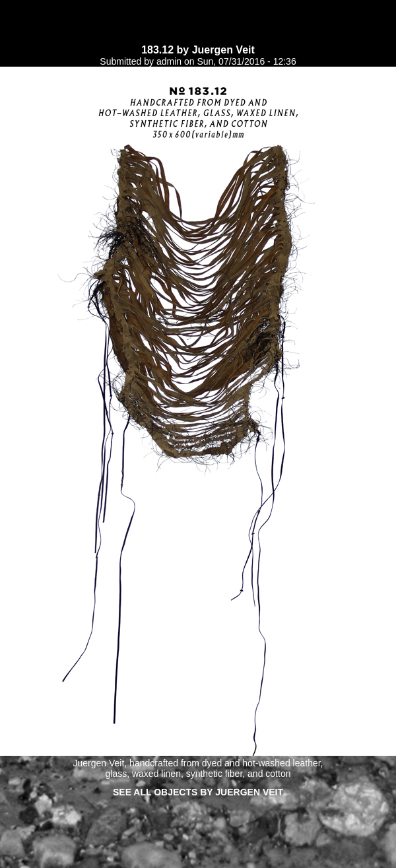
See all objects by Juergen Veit (198, 792)
